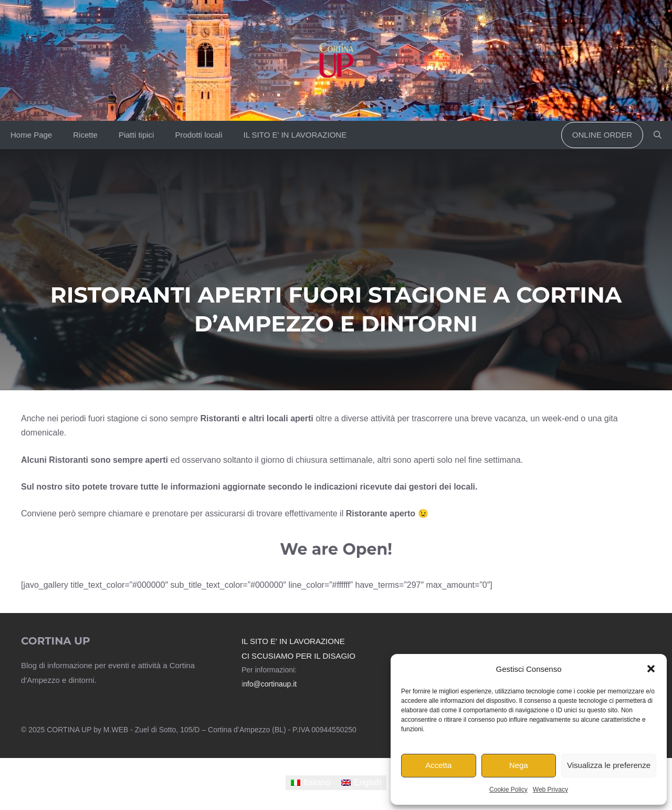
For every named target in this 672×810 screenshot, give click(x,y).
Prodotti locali (198, 135)
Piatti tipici (136, 135)
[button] (651, 669)
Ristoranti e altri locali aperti (257, 418)
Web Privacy (550, 790)
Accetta (438, 765)
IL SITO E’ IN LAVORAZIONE (295, 135)
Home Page (31, 135)
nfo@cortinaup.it (270, 684)
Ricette (85, 135)
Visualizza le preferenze (609, 765)
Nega (519, 765)
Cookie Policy (508, 790)
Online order (602, 135)
